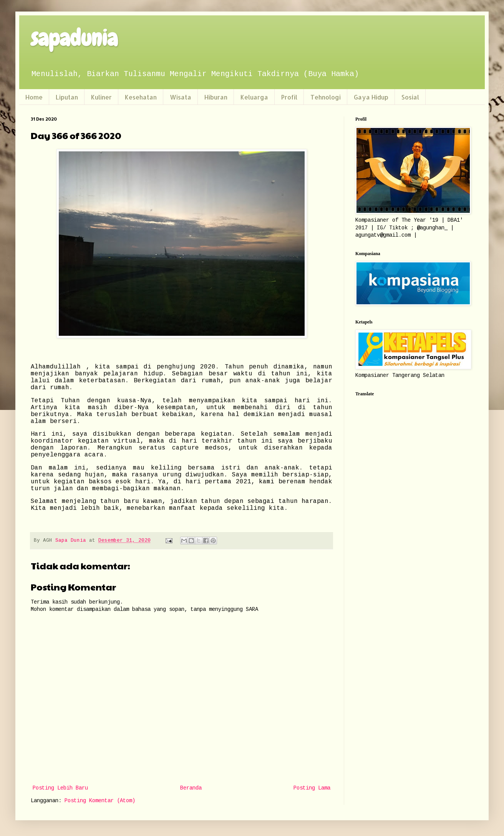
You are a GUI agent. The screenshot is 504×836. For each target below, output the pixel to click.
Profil (289, 97)
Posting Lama (312, 788)
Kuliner (101, 97)
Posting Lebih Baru (60, 788)
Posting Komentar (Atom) (100, 801)
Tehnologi (326, 97)
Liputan (67, 97)
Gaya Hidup (371, 97)
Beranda (191, 788)
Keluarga (254, 97)
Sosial (410, 97)
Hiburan (216, 97)
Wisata (181, 97)
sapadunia (74, 38)
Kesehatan (141, 97)
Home (34, 97)
